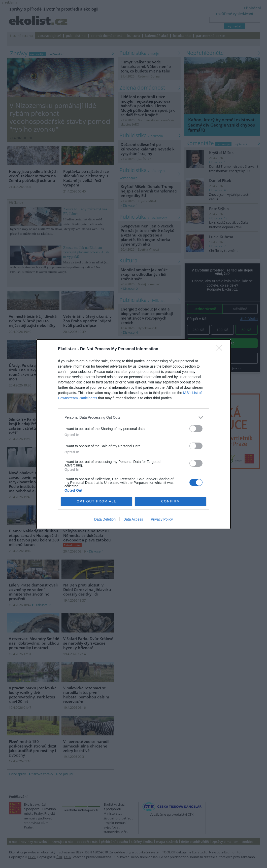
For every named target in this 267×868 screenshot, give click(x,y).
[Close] (221, 349)
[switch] (196, 429)
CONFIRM (171, 501)
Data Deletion (105, 519)
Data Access (133, 519)
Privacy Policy (162, 519)
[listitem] (133, 418)
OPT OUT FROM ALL (96, 501)
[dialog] (133, 434)
